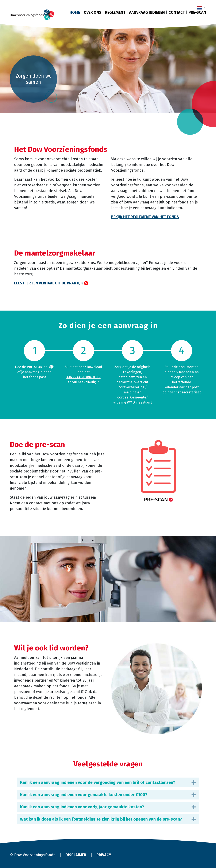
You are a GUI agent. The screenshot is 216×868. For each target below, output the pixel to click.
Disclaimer (76, 855)
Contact (177, 12)
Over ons (92, 12)
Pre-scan (197, 12)
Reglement (115, 12)
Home (75, 12)
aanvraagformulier (84, 377)
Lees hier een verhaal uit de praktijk (49, 283)
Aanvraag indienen (147, 12)
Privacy (104, 855)
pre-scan (35, 367)
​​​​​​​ (158, 472)
